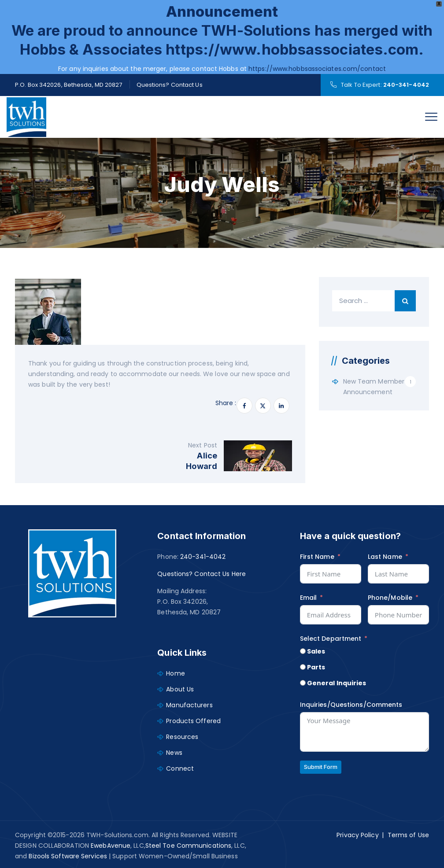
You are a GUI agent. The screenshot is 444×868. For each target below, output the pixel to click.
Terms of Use (408, 835)
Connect (180, 768)
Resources (182, 737)
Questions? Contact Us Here (202, 574)
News (174, 753)
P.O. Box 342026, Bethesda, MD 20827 (69, 85)
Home (175, 673)
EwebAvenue (111, 846)
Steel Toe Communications (188, 846)
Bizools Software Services (68, 856)
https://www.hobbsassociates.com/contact (317, 69)
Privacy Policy (357, 835)
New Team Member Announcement (374, 387)
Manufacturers (189, 705)
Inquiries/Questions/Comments (351, 705)
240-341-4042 (406, 85)
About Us (180, 689)
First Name (317, 557)
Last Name (385, 557)
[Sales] (303, 651)
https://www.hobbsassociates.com (292, 49)
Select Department (331, 639)
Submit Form (321, 767)
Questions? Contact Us (170, 85)
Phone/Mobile (390, 598)
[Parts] (303, 667)
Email (309, 598)
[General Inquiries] (303, 683)
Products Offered (193, 721)
